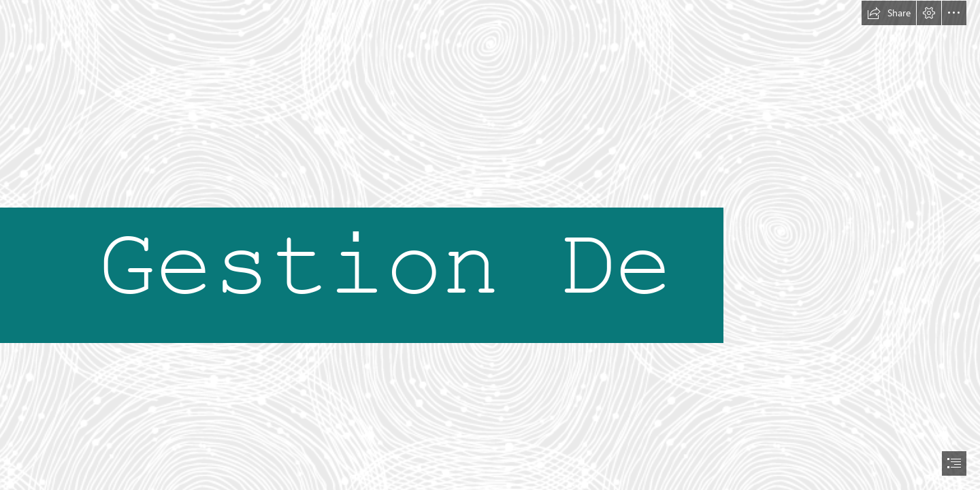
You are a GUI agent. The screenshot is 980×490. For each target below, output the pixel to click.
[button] (889, 13)
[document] (490, 245)
